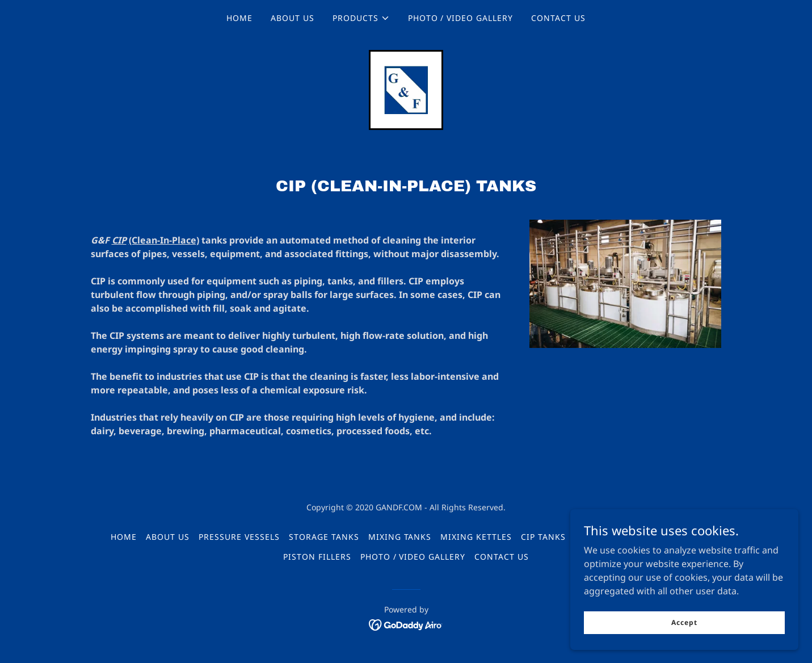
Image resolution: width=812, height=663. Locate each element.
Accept (685, 622)
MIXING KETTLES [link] (476, 537)
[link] (406, 89)
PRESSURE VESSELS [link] (239, 537)
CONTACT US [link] (558, 18)
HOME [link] (239, 18)
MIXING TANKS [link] (400, 537)
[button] (361, 18)
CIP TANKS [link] (543, 537)
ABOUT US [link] (293, 18)
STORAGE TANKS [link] (324, 537)
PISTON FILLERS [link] (317, 557)
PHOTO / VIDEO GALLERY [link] (461, 18)
